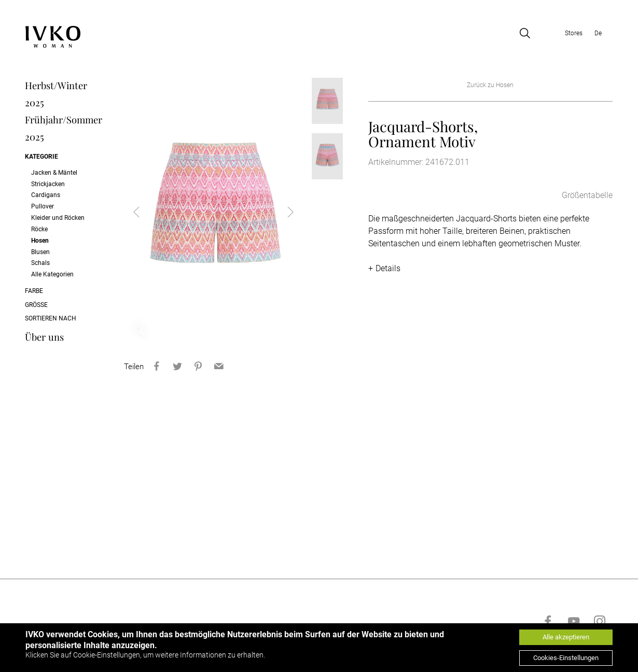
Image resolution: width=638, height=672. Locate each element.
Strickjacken (48, 184)
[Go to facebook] (548, 621)
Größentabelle (587, 195)
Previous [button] (145, 212)
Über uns (44, 337)
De (598, 33)
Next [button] (282, 212)
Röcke (39, 229)
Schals (40, 263)
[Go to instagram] (600, 621)
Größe (36, 305)
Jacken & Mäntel (54, 173)
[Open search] (525, 33)
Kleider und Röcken (58, 218)
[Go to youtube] (574, 621)
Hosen (40, 241)
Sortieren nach (51, 318)
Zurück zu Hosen (490, 85)
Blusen (40, 252)
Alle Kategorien (52, 274)
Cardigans (46, 195)
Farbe (34, 291)
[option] (213, 212)
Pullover (43, 206)
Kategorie (41, 157)
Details (388, 268)
